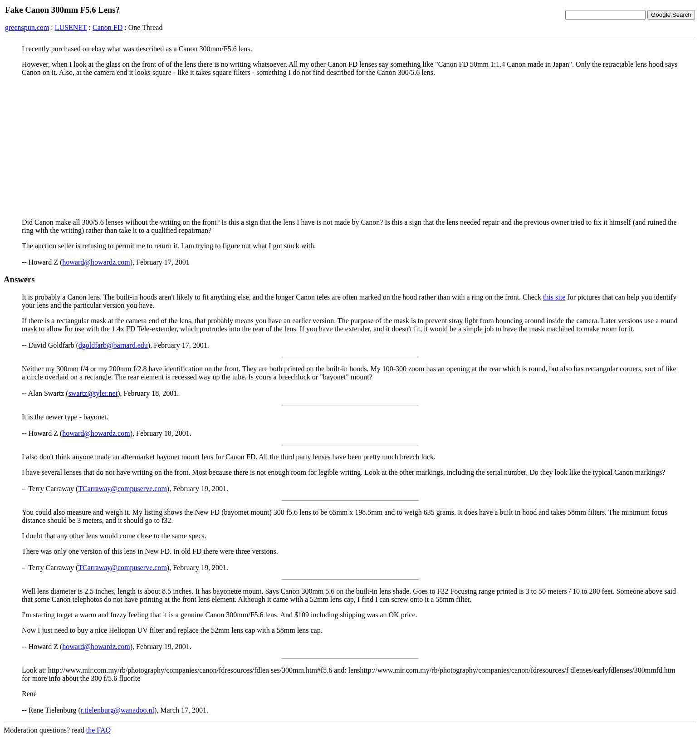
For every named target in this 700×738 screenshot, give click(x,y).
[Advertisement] (350, 148)
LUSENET (71, 27)
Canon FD (108, 27)
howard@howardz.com (96, 262)
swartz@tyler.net (93, 393)
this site (554, 297)
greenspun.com (27, 27)
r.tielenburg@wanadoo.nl (117, 710)
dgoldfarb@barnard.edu (113, 345)
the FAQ (98, 730)
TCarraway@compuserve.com (122, 489)
